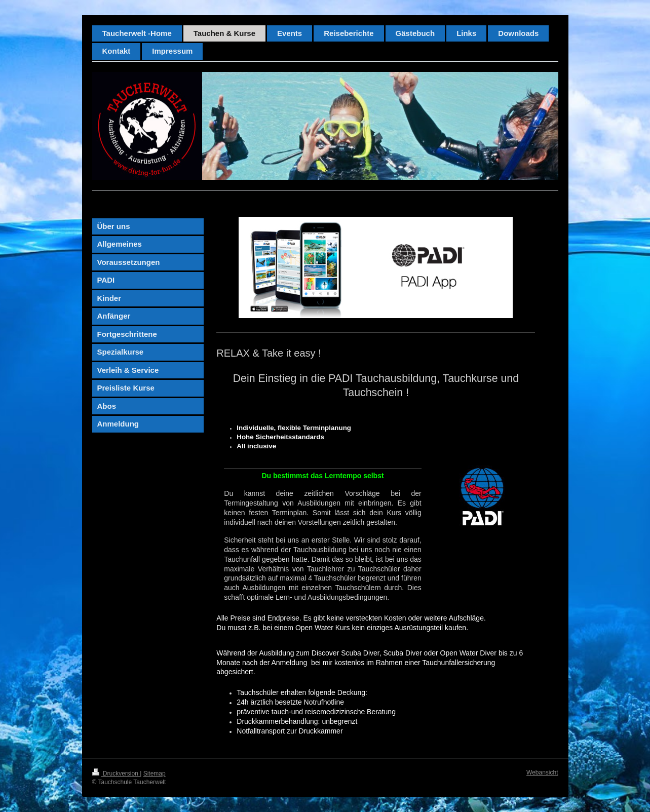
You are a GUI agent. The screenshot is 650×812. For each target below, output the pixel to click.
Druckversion (116, 774)
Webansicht (542, 772)
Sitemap (155, 774)
